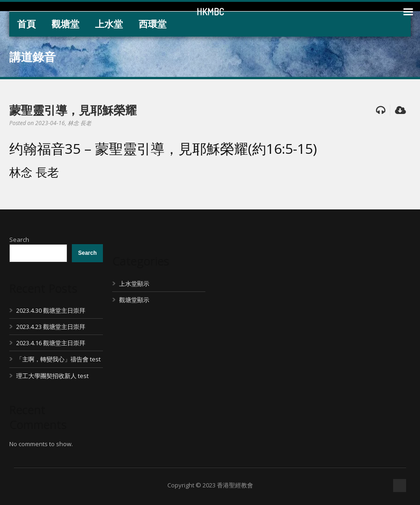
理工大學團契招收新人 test (52, 376)
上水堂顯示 (134, 284)
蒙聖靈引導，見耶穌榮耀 (73, 110)
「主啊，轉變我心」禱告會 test (58, 359)
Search (19, 240)
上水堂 (109, 24)
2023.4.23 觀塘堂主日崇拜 (51, 327)
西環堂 (153, 24)
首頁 (26, 24)
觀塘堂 (65, 24)
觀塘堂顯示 (134, 300)
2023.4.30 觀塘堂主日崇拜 (51, 310)
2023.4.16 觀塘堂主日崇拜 (51, 343)
